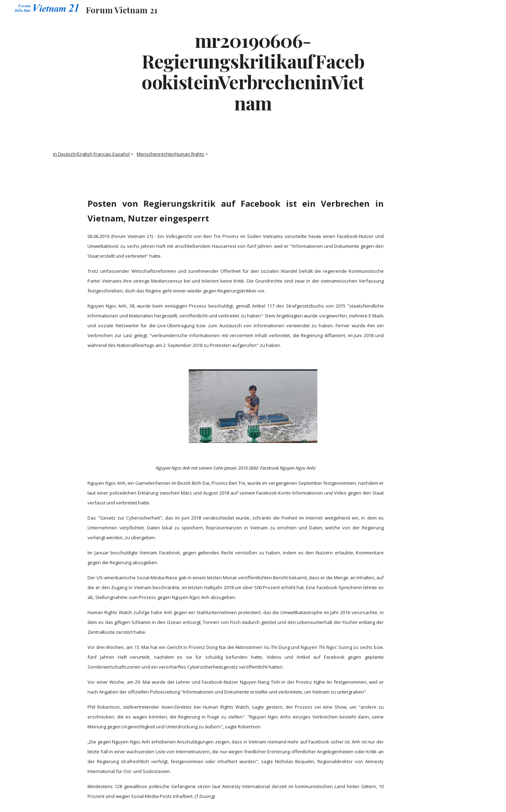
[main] (253, 71)
